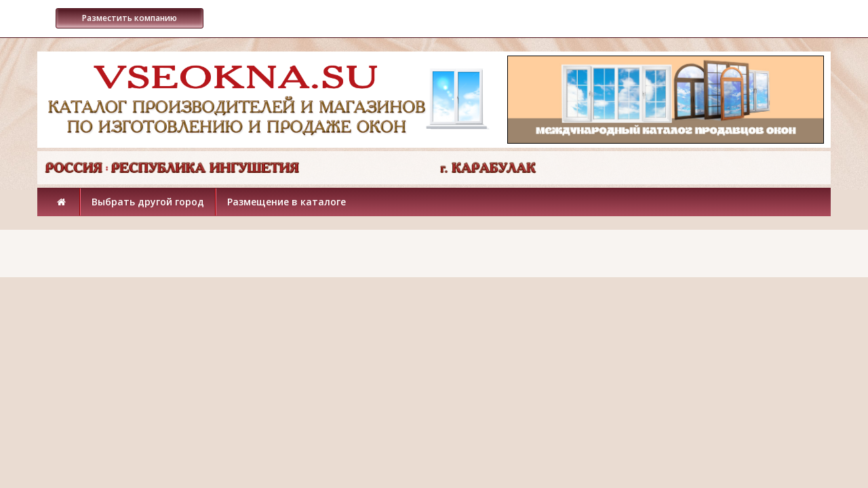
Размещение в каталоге (287, 202)
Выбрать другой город (148, 202)
